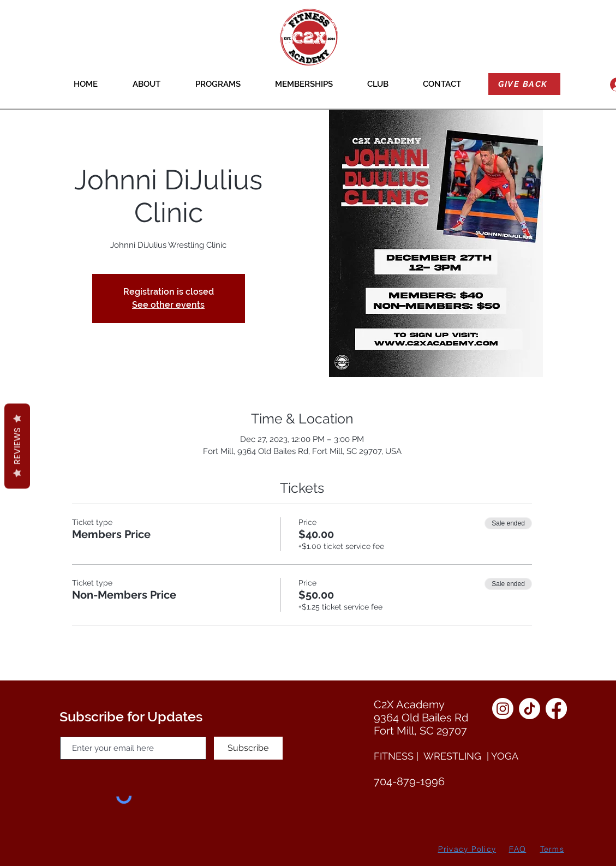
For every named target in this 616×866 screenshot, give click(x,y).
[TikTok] (530, 709)
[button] (146, 84)
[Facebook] (556, 709)
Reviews (17, 446)
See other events (168, 305)
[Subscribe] (248, 748)
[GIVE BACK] (524, 84)
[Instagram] (503, 709)
